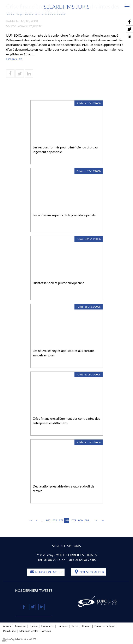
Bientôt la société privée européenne (58, 283)
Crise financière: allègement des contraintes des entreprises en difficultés (66, 421)
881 (86, 520)
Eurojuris (63, 626)
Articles (47, 631)
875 (48, 520)
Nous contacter (49, 572)
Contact (86, 626)
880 (80, 520)
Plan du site (9, 631)
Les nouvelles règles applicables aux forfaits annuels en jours (64, 353)
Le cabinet (21, 626)
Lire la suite (14, 59)
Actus (75, 626)
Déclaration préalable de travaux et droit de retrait (64, 489)
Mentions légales (29, 631)
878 (67, 520)
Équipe (34, 626)
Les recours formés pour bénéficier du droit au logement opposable (65, 149)
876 (54, 520)
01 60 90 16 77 (54, 560)
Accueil (7, 626)
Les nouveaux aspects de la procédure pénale (64, 215)
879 (74, 520)
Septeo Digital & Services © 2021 (20, 639)
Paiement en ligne (104, 626)
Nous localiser (92, 572)
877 (61, 520)
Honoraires (48, 626)
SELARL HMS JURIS (67, 7)
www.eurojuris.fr (30, 26)
